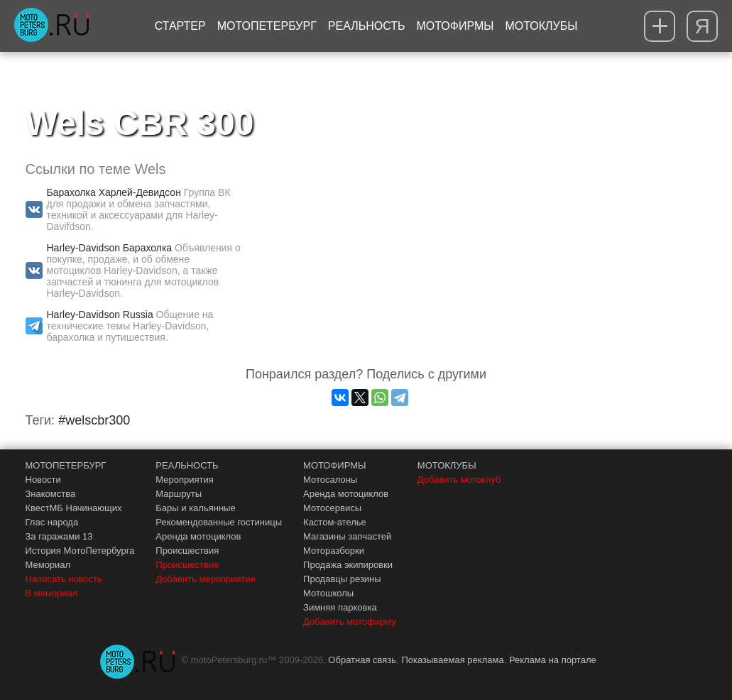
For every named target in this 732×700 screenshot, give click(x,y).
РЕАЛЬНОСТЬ (187, 465)
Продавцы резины (342, 579)
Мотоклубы (541, 26)
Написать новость (64, 579)
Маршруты (179, 494)
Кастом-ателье (335, 522)
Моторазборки (334, 551)
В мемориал (52, 593)
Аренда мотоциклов (198, 536)
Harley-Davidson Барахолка (110, 248)
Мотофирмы (455, 26)
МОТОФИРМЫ (335, 465)
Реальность (367, 26)
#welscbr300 (94, 420)
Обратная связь (362, 660)
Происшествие (187, 565)
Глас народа (52, 522)
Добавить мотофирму (350, 622)
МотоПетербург (267, 26)
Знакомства (51, 494)
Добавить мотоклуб (459, 480)
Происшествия (187, 551)
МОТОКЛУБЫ (447, 465)
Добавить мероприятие (206, 579)
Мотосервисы (332, 508)
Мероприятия (185, 480)
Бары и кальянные (195, 508)
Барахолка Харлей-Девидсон (114, 192)
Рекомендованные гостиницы (219, 522)
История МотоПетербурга (80, 551)
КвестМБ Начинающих (74, 508)
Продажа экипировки (348, 565)
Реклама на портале (553, 660)
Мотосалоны (330, 480)
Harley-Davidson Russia (100, 315)
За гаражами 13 (59, 536)
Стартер (180, 26)
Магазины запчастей (347, 536)
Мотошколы (328, 593)
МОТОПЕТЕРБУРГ (66, 465)
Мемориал (48, 565)
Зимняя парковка (340, 607)
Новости (43, 480)
